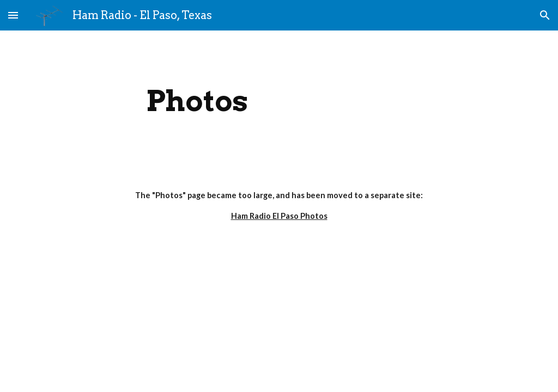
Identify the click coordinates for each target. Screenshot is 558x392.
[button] (13, 15)
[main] (197, 101)
